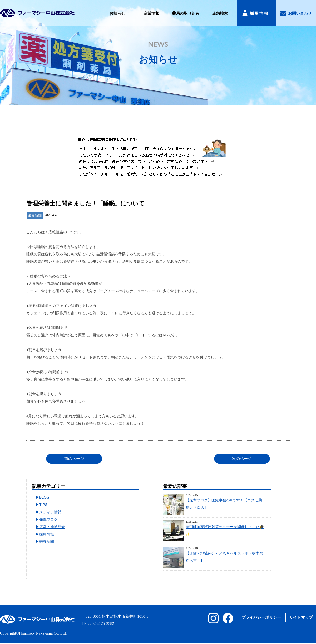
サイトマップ (301, 617)
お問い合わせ (300, 13)
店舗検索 (220, 13)
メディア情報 (50, 512)
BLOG (44, 497)
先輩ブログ (48, 519)
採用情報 (259, 13)
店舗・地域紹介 (52, 527)
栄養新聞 (47, 541)
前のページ (74, 459)
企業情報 (151, 13)
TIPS (43, 505)
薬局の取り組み (186, 13)
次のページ (242, 459)
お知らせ (117, 13)
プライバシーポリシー (261, 617)
